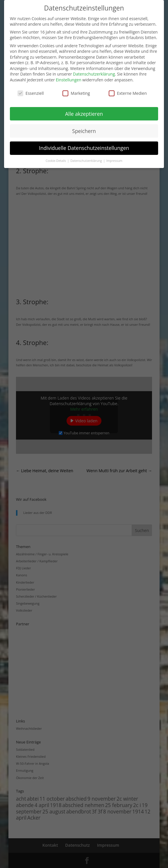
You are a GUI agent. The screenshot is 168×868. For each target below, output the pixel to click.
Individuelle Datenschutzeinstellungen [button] (84, 148)
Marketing (76, 93)
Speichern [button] (84, 131)
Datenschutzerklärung (94, 74)
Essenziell (31, 93)
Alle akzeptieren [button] (84, 114)
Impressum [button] (114, 161)
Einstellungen (69, 80)
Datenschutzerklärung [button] (86, 161)
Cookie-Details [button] (56, 161)
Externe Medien (128, 93)
